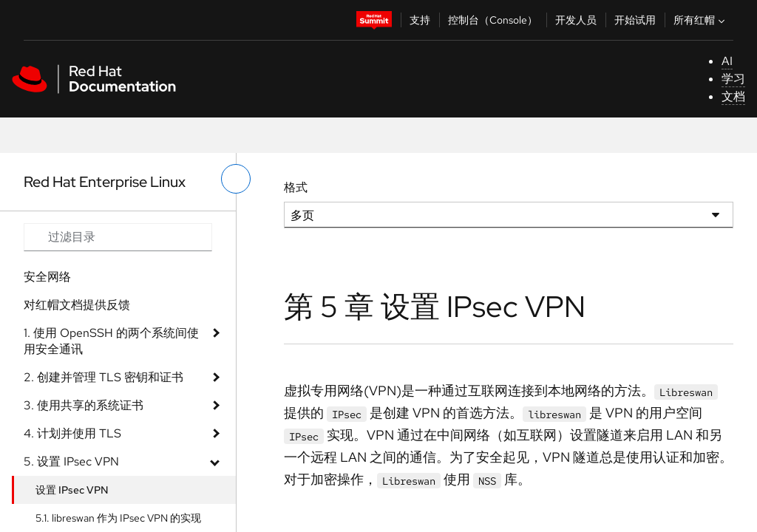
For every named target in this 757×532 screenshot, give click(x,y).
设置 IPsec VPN (72, 490)
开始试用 (635, 20)
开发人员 (576, 20)
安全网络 (47, 277)
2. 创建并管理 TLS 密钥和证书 (103, 377)
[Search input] (118, 237)
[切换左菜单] (236, 179)
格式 (296, 187)
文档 (733, 96)
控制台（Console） (493, 20)
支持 (420, 20)
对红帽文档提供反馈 (77, 305)
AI (727, 61)
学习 (733, 79)
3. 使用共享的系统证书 (84, 405)
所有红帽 (701, 20)
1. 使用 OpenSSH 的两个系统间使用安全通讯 (111, 341)
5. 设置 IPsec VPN (71, 461)
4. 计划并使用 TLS (72, 433)
